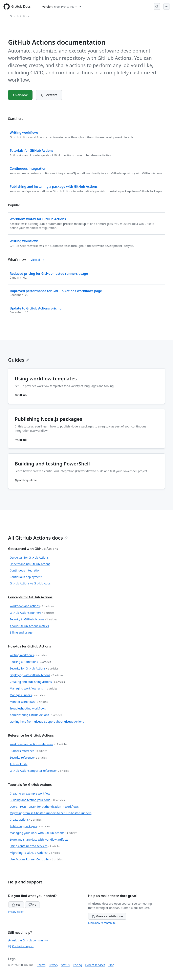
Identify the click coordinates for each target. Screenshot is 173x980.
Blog (111, 965)
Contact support (21, 946)
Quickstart (49, 95)
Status (66, 965)
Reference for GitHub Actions (31, 735)
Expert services (95, 965)
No (32, 905)
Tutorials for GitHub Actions (30, 785)
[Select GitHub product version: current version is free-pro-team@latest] (62, 7)
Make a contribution (107, 916)
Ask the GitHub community (28, 940)
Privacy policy (16, 912)
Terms (41, 965)
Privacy (53, 965)
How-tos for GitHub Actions (29, 646)
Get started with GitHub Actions (33, 549)
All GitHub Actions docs (38, 538)
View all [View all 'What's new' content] (37, 260)
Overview (20, 95)
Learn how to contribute (102, 923)
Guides (19, 360)
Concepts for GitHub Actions (30, 597)
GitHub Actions (20, 16)
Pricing (77, 965)
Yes (16, 905)
